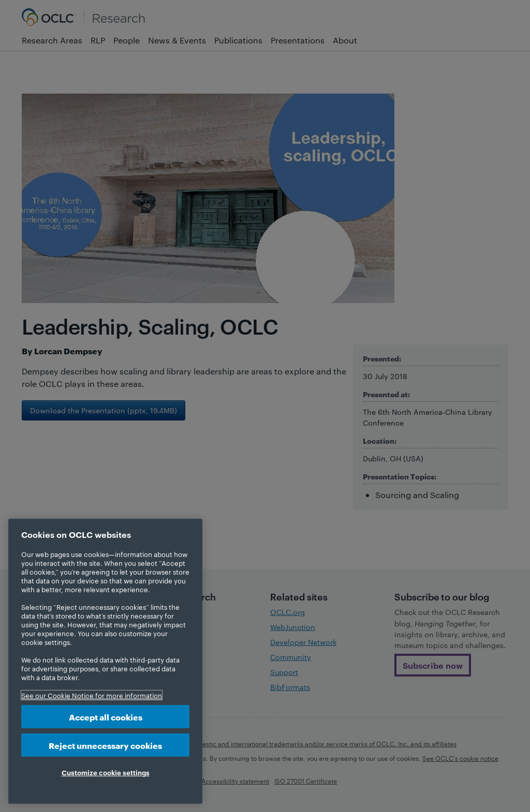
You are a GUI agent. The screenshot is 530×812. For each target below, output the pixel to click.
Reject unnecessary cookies (105, 745)
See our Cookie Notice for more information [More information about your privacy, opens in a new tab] (92, 695)
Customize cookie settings (106, 772)
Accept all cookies (106, 717)
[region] (105, 661)
